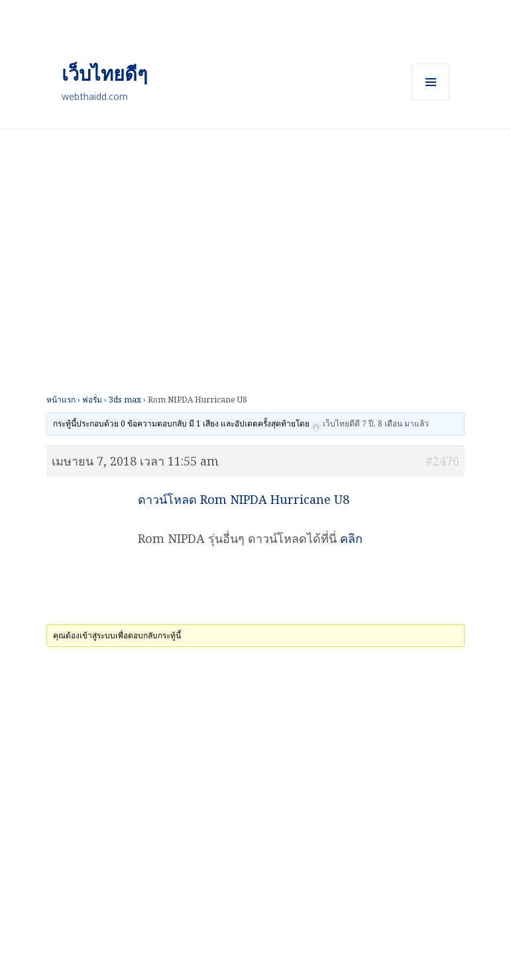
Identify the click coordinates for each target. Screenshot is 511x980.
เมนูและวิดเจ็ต (431, 82)
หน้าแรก (61, 400)
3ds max (125, 400)
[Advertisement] (255, 222)
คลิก (351, 538)
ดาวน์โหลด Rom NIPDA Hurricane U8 (244, 499)
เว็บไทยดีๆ (105, 73)
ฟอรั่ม (92, 400)
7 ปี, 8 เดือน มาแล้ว (395, 424)
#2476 (442, 461)
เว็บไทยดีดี (341, 424)
